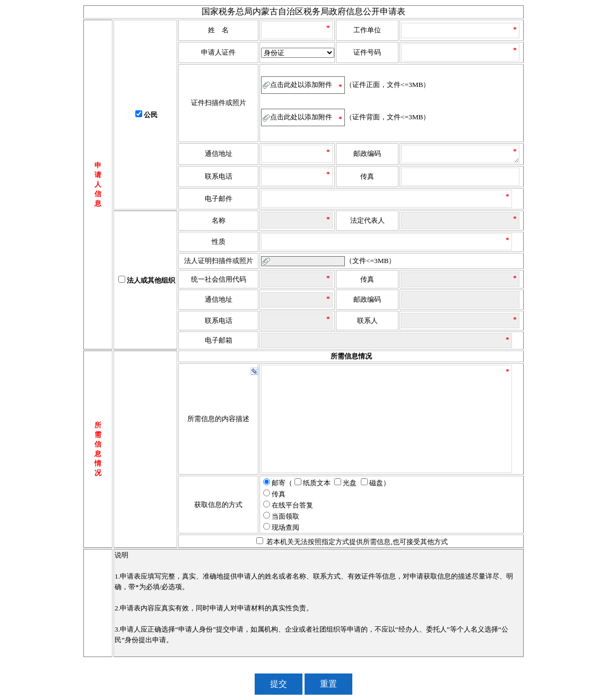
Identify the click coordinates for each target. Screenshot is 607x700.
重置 (328, 684)
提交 (279, 684)
